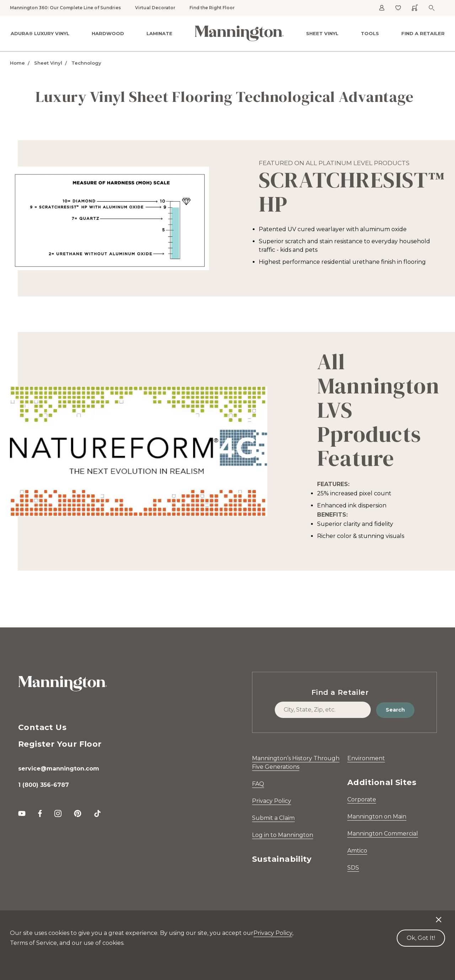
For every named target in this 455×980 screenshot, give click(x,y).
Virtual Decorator (155, 8)
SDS (353, 868)
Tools (370, 33)
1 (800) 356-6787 (44, 785)
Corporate (362, 799)
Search (395, 710)
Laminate (159, 33)
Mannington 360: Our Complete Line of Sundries (65, 8)
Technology (86, 63)
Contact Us (42, 727)
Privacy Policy (272, 801)
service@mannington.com (59, 769)
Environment (366, 758)
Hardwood (108, 33)
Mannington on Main (377, 816)
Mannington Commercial (383, 834)
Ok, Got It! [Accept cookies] (421, 938)
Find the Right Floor (212, 8)
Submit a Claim (273, 818)
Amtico (357, 851)
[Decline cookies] (439, 916)
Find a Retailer (423, 33)
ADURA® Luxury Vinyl (40, 33)
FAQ (258, 784)
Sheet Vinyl (322, 33)
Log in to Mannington (283, 835)
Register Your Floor (60, 744)
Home (17, 63)
